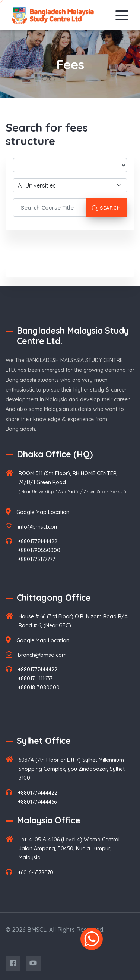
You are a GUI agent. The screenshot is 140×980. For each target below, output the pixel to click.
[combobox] (70, 185)
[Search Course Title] (50, 208)
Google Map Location (43, 512)
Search (106, 208)
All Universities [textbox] (37, 185)
